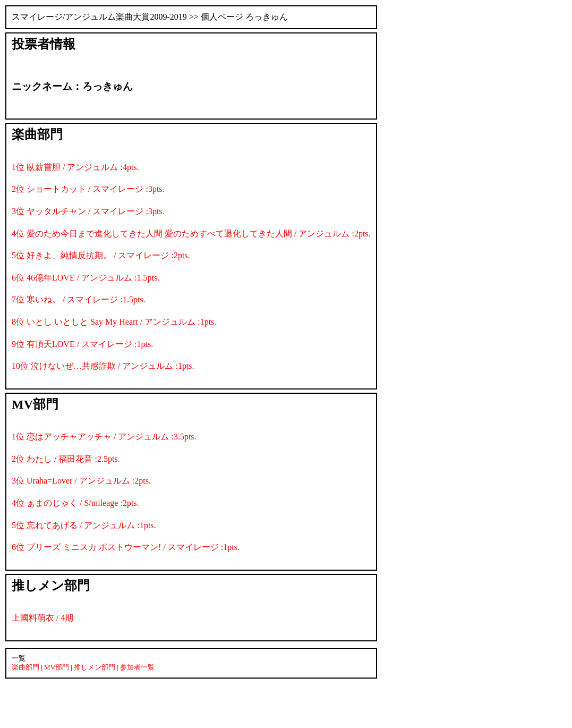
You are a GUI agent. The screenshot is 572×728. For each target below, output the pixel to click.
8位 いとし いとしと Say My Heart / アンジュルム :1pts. (114, 322)
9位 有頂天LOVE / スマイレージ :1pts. (82, 344)
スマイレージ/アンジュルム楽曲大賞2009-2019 (99, 17)
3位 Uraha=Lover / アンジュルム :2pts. (81, 481)
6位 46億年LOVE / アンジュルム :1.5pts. (86, 278)
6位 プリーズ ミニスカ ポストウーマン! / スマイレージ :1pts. (126, 547)
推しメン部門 (95, 667)
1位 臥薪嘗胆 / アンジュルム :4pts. (75, 167)
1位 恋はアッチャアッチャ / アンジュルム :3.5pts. (104, 437)
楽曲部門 (25, 667)
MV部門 (57, 667)
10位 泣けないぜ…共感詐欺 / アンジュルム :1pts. (103, 366)
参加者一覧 (137, 667)
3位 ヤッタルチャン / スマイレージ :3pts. (88, 211)
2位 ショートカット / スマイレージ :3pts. (88, 189)
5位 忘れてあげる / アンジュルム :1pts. (84, 525)
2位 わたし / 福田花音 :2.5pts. (66, 459)
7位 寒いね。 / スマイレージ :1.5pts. (79, 299)
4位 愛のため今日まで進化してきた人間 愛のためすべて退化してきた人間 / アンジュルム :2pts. (191, 234)
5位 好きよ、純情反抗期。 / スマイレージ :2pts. (101, 255)
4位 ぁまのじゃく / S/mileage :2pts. (75, 503)
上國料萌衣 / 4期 (42, 618)
